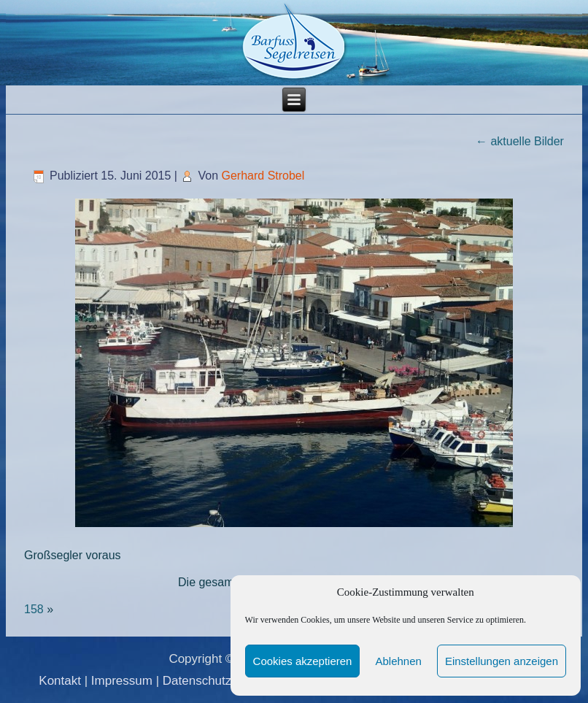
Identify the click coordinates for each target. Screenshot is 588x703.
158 (34, 609)
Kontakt (60, 681)
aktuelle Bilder (520, 141)
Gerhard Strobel (263, 176)
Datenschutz (197, 681)
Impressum (122, 681)
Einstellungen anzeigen (502, 661)
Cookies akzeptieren (303, 661)
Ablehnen (398, 661)
